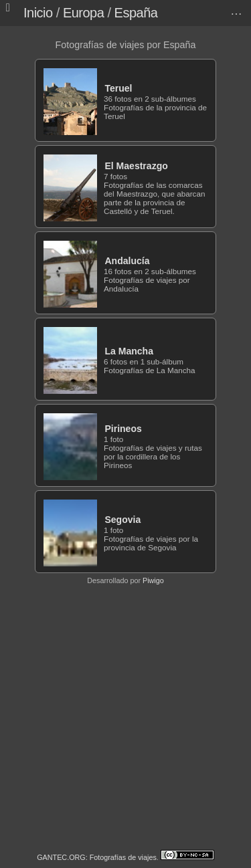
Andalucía (127, 261)
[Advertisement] (125, 717)
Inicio (38, 13)
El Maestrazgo (136, 166)
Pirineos (123, 429)
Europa (84, 13)
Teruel (118, 88)
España (136, 13)
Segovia (122, 520)
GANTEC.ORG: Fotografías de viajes (97, 857)
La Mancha (129, 351)
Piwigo (153, 580)
